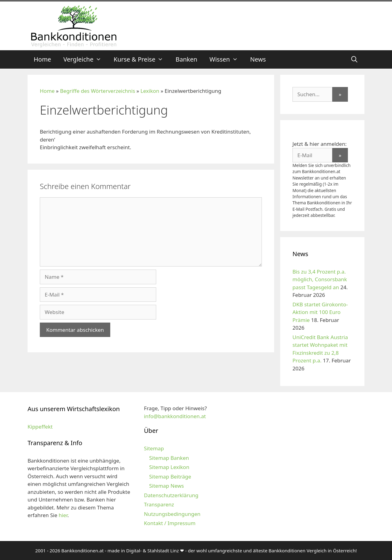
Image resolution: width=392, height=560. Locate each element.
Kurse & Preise (141, 59)
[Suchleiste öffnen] (354, 59)
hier (63, 515)
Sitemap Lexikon (169, 467)
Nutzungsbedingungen (172, 514)
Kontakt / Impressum (170, 523)
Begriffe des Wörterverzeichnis (98, 91)
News (258, 59)
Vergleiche (85, 59)
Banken (186, 59)
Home (42, 59)
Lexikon (150, 91)
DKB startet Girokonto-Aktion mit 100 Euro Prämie (320, 312)
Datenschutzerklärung (171, 495)
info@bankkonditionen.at (175, 416)
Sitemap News (166, 486)
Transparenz (159, 504)
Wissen (227, 59)
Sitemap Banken (169, 458)
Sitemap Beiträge (170, 477)
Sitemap (154, 448)
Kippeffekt (40, 427)
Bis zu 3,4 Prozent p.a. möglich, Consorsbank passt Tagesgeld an (320, 279)
